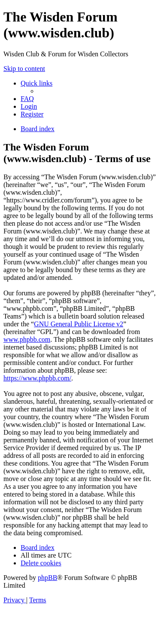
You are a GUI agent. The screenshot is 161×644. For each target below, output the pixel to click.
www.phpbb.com (27, 339)
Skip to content (24, 69)
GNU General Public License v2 (79, 324)
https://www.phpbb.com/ (37, 378)
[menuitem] (27, 99)
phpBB (47, 578)
